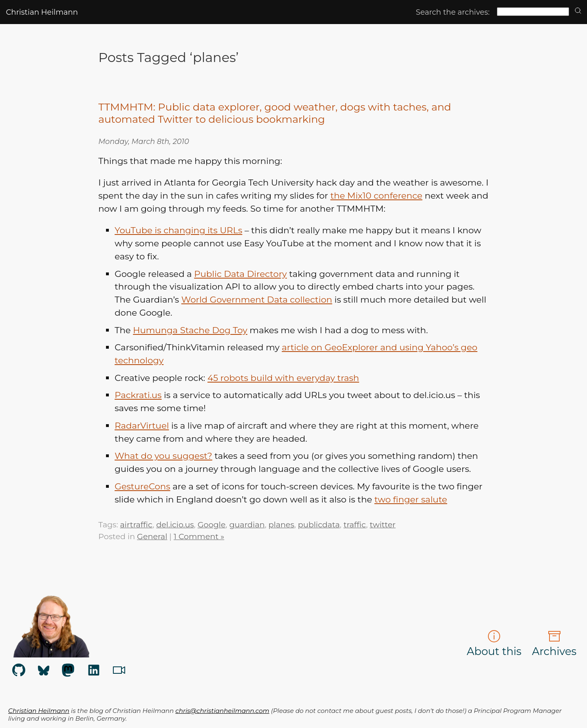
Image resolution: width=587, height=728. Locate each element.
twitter (383, 524)
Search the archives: (453, 12)
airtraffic (136, 524)
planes (281, 524)
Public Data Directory (240, 274)
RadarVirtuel (142, 425)
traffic (355, 524)
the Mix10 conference (376, 195)
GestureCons (142, 486)
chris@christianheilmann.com (222, 711)
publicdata (319, 524)
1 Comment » (199, 536)
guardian (247, 524)
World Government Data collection (257, 299)
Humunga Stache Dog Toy (190, 330)
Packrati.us (138, 395)
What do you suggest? (163, 456)
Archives (554, 644)
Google (212, 524)
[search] (578, 11)
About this (494, 644)
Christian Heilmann (42, 12)
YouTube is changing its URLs (178, 230)
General (152, 536)
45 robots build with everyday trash (283, 378)
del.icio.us (175, 524)
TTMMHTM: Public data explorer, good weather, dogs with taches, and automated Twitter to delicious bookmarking (275, 113)
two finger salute (411, 499)
